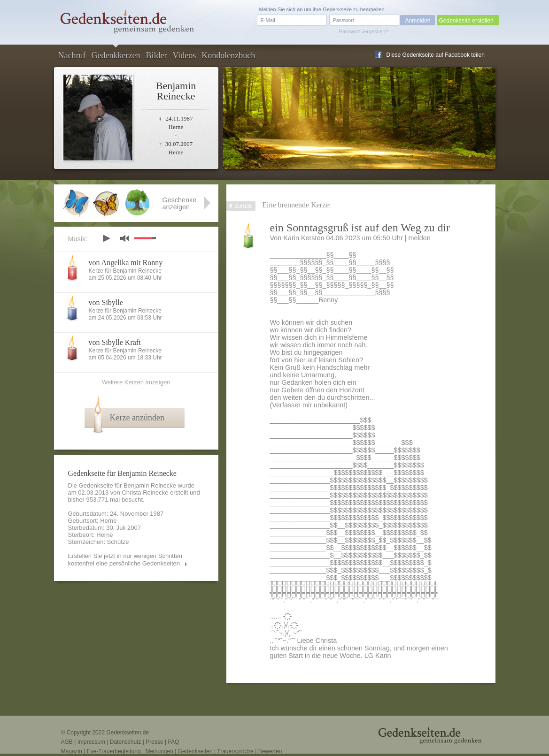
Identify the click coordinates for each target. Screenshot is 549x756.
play (106, 238)
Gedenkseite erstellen (466, 21)
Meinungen (159, 751)
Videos (184, 55)
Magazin (72, 751)
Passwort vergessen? (363, 31)
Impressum (91, 742)
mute (124, 238)
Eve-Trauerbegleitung (114, 751)
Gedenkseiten (195, 751)
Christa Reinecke (145, 493)
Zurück (244, 206)
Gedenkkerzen (116, 55)
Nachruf (72, 55)
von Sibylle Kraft (115, 342)
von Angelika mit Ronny (126, 263)
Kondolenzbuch (228, 55)
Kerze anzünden (137, 418)
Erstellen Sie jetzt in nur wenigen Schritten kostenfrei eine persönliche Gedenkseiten (125, 560)
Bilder (156, 55)
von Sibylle (106, 302)
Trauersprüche (235, 751)
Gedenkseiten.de (128, 733)
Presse (154, 742)
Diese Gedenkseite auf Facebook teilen (436, 55)
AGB (67, 742)
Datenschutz (126, 742)
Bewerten (270, 751)
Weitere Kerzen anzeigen (136, 382)
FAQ (173, 742)
